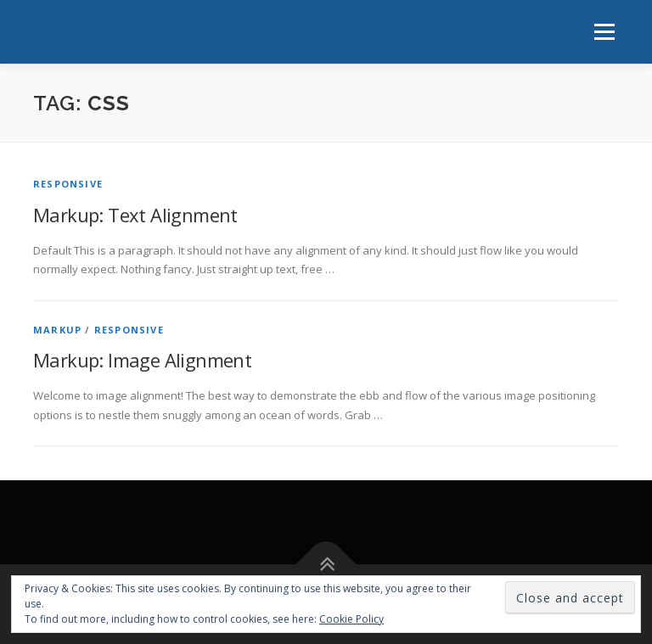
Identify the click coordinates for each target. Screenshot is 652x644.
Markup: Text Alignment (135, 215)
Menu (604, 31)
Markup (57, 330)
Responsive (68, 184)
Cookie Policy (351, 619)
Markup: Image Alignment (142, 360)
